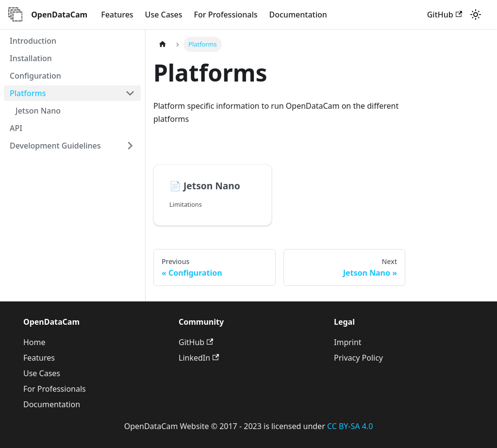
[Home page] (163, 44)
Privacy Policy (358, 358)
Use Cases (164, 15)
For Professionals (226, 15)
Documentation (298, 15)
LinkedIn (199, 358)
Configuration (35, 76)
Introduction (33, 41)
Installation (31, 58)
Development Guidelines (55, 146)
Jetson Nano (38, 111)
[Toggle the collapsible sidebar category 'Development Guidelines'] (130, 146)
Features (117, 15)
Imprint (348, 342)
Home (34, 342)
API (16, 128)
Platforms (28, 93)
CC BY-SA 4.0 (350, 426)
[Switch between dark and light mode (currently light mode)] (476, 15)
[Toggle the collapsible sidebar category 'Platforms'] (130, 93)
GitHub (445, 15)
